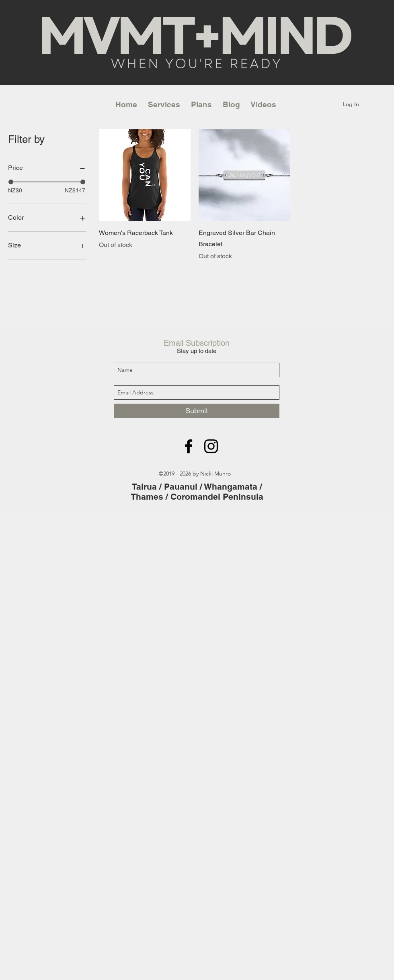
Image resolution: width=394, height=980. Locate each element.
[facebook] (189, 446)
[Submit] (197, 411)
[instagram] (211, 446)
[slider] (11, 182)
